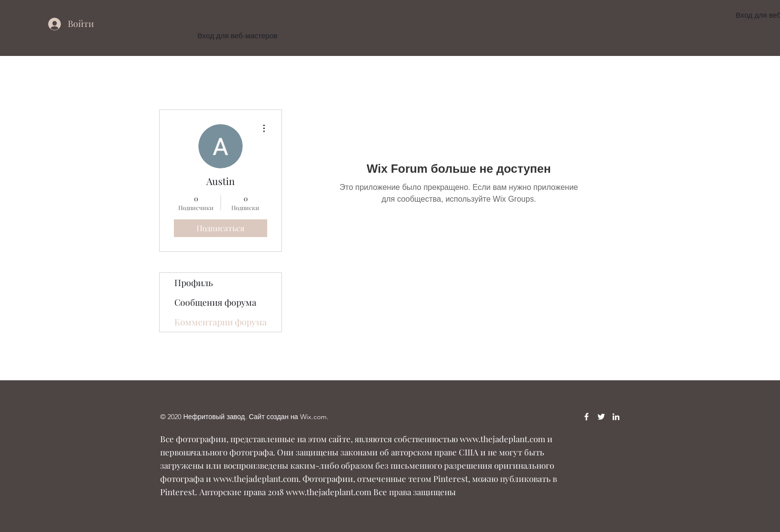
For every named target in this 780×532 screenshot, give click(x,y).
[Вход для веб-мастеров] (237, 36)
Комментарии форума (221, 322)
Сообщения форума (215, 302)
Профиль (194, 283)
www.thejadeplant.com (502, 439)
